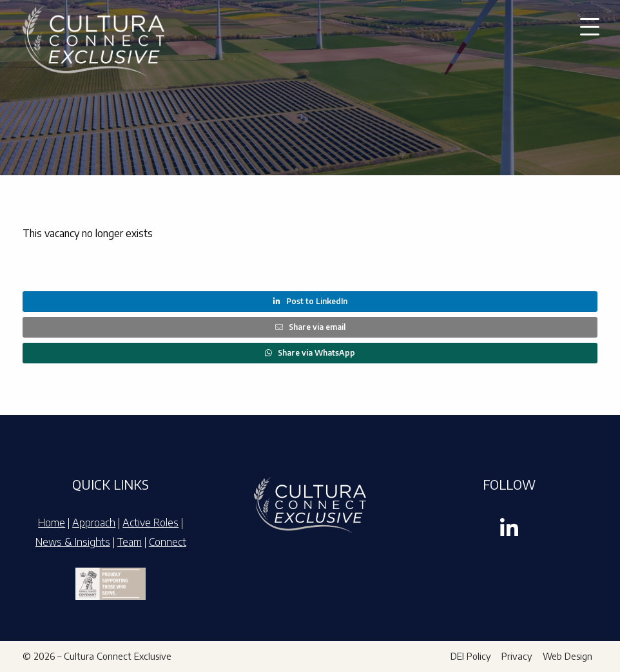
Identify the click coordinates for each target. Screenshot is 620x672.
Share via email (310, 327)
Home (52, 523)
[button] (590, 26)
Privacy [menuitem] (517, 656)
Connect (168, 542)
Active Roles (150, 523)
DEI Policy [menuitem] (471, 656)
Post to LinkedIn (310, 302)
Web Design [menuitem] (567, 656)
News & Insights (73, 542)
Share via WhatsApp (310, 353)
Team (130, 542)
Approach (94, 523)
